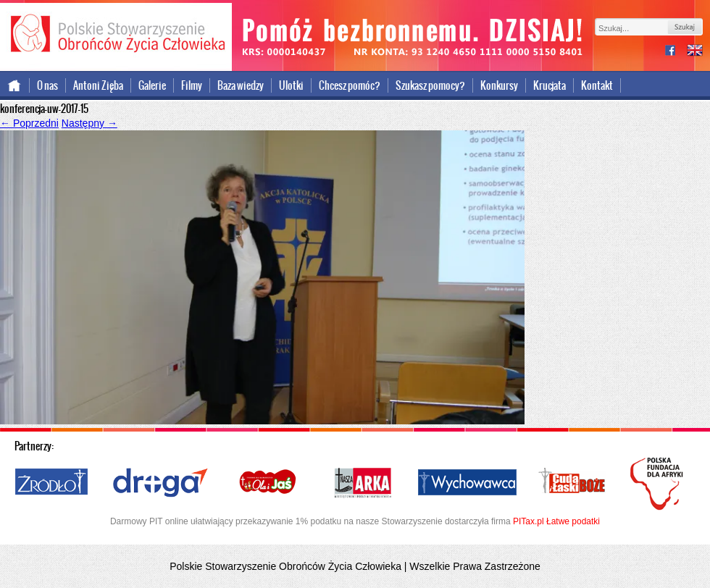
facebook (676, 52)
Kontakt (597, 85)
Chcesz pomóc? (350, 85)
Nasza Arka (362, 483)
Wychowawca (467, 483)
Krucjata (550, 85)
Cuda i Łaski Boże (572, 483)
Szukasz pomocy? (430, 85)
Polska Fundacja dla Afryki (659, 484)
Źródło (52, 483)
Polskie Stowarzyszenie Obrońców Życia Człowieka (116, 35)
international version (695, 52)
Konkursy (499, 85)
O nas (47, 85)
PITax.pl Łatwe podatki (556, 521)
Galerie (152, 85)
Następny (89, 123)
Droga (160, 483)
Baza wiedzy (241, 85)
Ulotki (291, 85)
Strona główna (15, 85)
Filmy (192, 85)
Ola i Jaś (269, 483)
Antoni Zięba (98, 85)
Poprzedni (29, 123)
